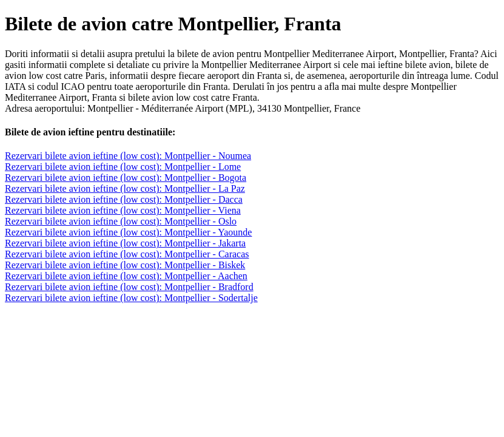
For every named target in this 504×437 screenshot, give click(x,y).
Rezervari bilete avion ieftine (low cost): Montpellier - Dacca (124, 199)
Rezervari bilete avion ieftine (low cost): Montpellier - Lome (123, 167)
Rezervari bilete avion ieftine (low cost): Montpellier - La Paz (125, 188)
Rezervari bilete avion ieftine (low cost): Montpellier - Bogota (126, 178)
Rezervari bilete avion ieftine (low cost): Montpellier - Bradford (129, 287)
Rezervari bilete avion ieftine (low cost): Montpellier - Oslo (121, 221)
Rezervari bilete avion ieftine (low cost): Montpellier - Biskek (125, 265)
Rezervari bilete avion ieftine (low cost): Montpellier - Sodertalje (131, 298)
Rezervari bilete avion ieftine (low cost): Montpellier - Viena (123, 210)
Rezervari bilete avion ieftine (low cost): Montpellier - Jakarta (125, 243)
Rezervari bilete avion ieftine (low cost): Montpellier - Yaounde (128, 232)
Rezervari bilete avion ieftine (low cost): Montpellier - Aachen (126, 276)
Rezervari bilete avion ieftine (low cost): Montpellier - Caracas (127, 254)
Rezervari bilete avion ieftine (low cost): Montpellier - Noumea (128, 156)
